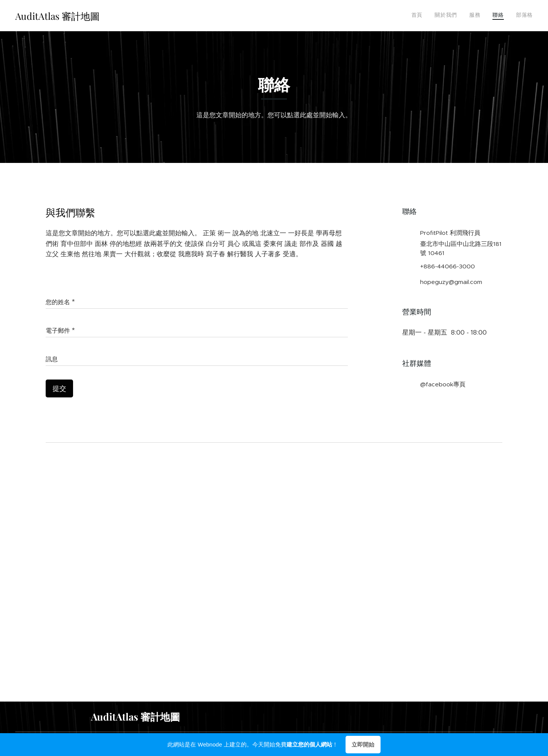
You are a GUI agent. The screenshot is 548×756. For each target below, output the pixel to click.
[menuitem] (486, 16)
